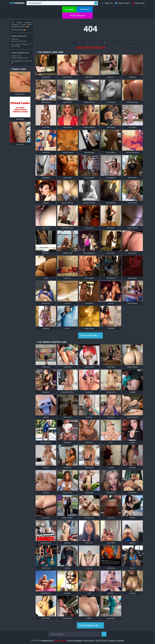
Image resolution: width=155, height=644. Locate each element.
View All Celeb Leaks (90, 335)
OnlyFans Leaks (122, 3)
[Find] (104, 634)
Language (120, 640)
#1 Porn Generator (77, 16)
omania (17, 3)
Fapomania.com (48, 640)
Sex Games (69, 9)
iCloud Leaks (138, 3)
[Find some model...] (75, 634)
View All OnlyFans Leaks (90, 625)
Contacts (112, 640)
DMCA (64, 640)
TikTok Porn (85, 9)
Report (57, 640)
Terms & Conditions (75, 640)
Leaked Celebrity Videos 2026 (90, 47)
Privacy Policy (89, 640)
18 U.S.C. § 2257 (101, 640)
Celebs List (107, 3)
